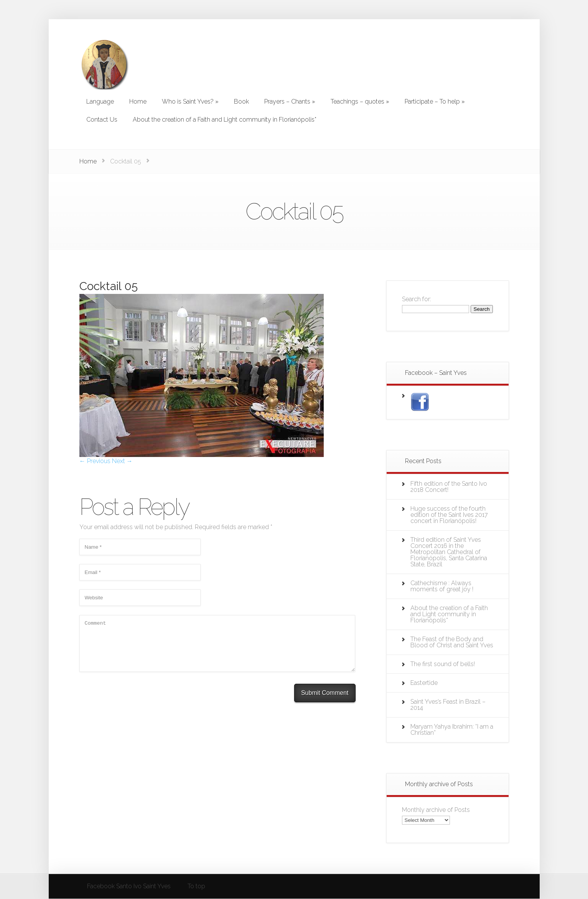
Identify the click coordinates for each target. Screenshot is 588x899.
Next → (122, 461)
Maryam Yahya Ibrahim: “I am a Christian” (452, 730)
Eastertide (424, 683)
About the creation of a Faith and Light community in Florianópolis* (449, 614)
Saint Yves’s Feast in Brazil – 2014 (448, 705)
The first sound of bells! (443, 664)
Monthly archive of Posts (436, 810)
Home (88, 161)
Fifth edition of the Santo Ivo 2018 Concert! (449, 487)
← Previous (95, 461)
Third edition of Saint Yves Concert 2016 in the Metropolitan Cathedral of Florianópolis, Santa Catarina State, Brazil (449, 552)
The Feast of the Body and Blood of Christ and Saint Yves (452, 642)
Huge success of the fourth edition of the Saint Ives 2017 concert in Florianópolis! (449, 515)
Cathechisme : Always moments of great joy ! (442, 586)
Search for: (417, 299)
